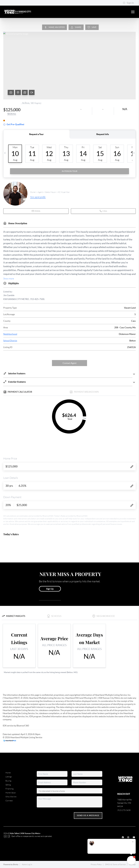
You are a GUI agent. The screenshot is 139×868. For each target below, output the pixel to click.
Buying (8, 781)
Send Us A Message (88, 815)
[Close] (133, 842)
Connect (9, 801)
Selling (8, 785)
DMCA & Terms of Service (115, 865)
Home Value (10, 793)
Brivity (16, 865)
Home (8, 773)
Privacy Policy (96, 865)
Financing (9, 789)
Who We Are (11, 797)
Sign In (128, 3)
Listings (9, 777)
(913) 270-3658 (124, 810)
